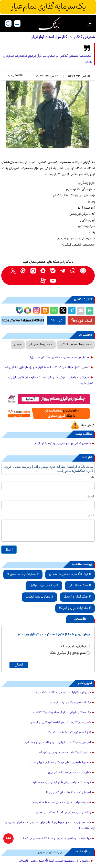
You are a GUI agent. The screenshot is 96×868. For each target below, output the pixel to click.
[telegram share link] (72, 311)
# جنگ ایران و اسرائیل (44, 586)
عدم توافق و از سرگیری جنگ (68, 653)
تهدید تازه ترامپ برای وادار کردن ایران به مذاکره (62, 783)
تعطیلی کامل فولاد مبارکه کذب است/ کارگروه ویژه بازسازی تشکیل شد (47, 368)
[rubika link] (83, 271)
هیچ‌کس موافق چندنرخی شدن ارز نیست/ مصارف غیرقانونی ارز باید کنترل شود (50, 381)
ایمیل (90, 497)
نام (92, 478)
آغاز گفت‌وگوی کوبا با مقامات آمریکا (69, 733)
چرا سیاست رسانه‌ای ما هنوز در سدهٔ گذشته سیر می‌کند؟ (57, 839)
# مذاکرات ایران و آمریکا (75, 608)
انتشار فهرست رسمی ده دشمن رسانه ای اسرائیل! (60, 358)
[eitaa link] (23, 271)
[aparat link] (43, 281)
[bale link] (53, 271)
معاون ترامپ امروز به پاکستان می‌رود (68, 773)
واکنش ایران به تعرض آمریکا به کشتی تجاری (64, 813)
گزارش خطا (88, 426)
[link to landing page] (49, 23)
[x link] (13, 271)
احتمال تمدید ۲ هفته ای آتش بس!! (68, 793)
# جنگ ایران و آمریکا (77, 597)
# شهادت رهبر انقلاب (39, 597)
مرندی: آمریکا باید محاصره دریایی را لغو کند (65, 753)
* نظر (91, 516)
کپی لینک (56, 320)
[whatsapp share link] (54, 311)
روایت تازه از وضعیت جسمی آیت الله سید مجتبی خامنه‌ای (54, 861)
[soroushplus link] (43, 271)
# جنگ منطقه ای (80, 586)
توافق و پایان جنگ (73, 647)
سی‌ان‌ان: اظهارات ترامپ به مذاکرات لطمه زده (63, 693)
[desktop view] (17, 23)
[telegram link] (63, 271)
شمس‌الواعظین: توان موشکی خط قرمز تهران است (61, 763)
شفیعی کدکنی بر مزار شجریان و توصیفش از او (63, 444)
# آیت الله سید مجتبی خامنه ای (70, 574)
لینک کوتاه (82, 320)
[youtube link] (53, 281)
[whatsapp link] (73, 271)
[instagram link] (33, 271)
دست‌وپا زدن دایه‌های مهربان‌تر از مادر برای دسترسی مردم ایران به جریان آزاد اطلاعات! (50, 826)
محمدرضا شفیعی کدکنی (76, 345)
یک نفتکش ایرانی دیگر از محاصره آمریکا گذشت (62, 713)
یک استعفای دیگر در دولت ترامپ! (70, 703)
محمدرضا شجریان (41, 345)
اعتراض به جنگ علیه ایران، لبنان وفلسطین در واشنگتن (58, 743)
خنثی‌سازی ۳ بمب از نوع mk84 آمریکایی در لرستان (60, 723)
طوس (18, 345)
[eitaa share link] (45, 311)
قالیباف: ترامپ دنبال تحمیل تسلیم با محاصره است (60, 803)
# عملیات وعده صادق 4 (23, 574)
